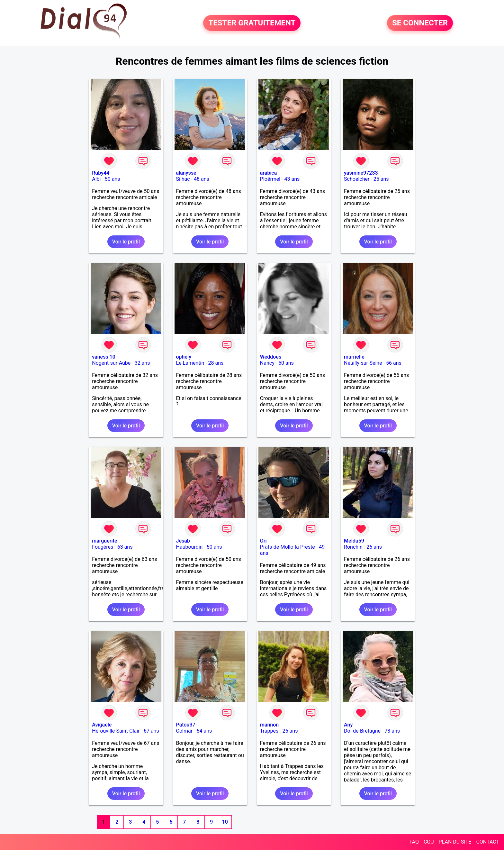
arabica (269, 173)
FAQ (414, 842)
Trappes (269, 731)
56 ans (394, 363)
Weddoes (271, 357)
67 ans (151, 731)
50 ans (113, 179)
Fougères (103, 547)
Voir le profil (126, 242)
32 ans (142, 363)
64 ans (204, 731)
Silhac (183, 179)
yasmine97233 (361, 173)
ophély (184, 357)
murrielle (354, 357)
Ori (263, 541)
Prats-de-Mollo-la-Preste (288, 547)
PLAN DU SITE (455, 842)
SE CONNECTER (420, 23)
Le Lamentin (190, 363)
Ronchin (353, 547)
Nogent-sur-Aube (111, 363)
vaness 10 (104, 357)
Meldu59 (354, 541)
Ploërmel (270, 179)
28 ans (216, 363)
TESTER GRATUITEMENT (252, 23)
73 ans (392, 731)
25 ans (381, 179)
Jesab (183, 541)
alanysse (186, 173)
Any (348, 725)
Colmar (184, 731)
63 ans (125, 547)
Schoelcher (357, 179)
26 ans (374, 547)
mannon (269, 725)
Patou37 (186, 725)
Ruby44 (101, 173)
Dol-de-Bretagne (362, 731)
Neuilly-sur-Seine (363, 363)
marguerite (104, 541)
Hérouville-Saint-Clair (116, 731)
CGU (429, 842)
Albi (96, 179)
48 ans (202, 179)
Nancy (267, 363)
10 (225, 822)
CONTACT (488, 842)
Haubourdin (189, 547)
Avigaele (102, 725)
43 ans (292, 179)
